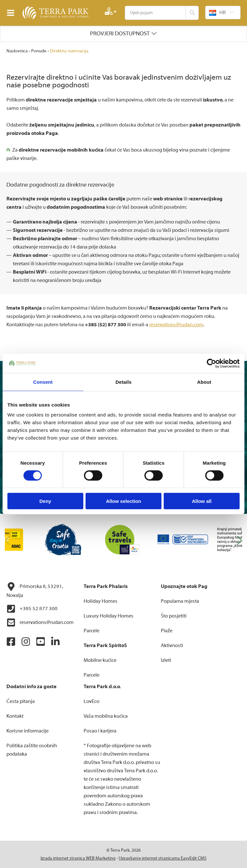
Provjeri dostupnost (120, 34)
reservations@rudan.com (176, 325)
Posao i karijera (100, 731)
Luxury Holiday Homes (109, 616)
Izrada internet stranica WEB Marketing (78, 858)
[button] (239, 541)
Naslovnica (17, 51)
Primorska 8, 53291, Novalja (35, 590)
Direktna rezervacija (69, 51)
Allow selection (123, 501)
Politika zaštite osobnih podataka (32, 750)
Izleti (166, 660)
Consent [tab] (43, 382)
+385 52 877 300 (32, 609)
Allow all (202, 501)
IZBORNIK (12, 13)
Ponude (39, 51)
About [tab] (204, 382)
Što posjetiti (174, 616)
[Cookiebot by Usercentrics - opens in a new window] (211, 363)
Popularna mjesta (180, 601)
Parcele (91, 631)
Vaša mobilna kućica (106, 716)
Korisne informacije (27, 731)
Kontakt (15, 716)
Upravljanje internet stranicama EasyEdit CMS (163, 858)
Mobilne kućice (100, 660)
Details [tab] (123, 382)
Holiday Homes (101, 601)
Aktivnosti (172, 645)
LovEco (91, 701)
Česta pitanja (21, 701)
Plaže (167, 631)
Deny (45, 501)
